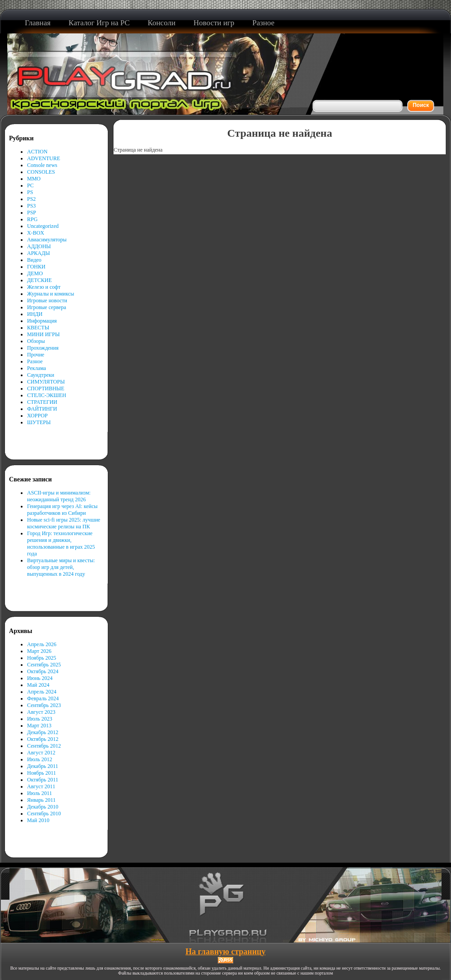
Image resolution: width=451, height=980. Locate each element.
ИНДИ (35, 314)
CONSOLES (41, 172)
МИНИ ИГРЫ (43, 334)
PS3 (31, 206)
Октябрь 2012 (43, 739)
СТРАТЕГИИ (42, 402)
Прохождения (43, 348)
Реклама (37, 368)
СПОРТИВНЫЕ (46, 388)
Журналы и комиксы (51, 294)
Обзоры (36, 341)
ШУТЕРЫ (39, 422)
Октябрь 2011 (43, 780)
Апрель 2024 (42, 692)
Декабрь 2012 (43, 732)
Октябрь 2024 (43, 671)
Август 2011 (41, 786)
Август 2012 (41, 753)
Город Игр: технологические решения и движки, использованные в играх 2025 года (61, 543)
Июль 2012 (40, 759)
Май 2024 (38, 685)
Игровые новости (47, 300)
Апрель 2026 (42, 644)
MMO (34, 179)
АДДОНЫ (39, 246)
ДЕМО (35, 273)
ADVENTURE (44, 158)
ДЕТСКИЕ (39, 280)
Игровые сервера (47, 307)
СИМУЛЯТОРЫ (46, 382)
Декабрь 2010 (43, 807)
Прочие (36, 355)
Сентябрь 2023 (44, 705)
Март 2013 (39, 726)
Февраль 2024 (43, 698)
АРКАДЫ (39, 253)
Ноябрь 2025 (42, 658)
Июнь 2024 (40, 678)
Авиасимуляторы (47, 240)
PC (30, 185)
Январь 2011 (41, 800)
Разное (35, 361)
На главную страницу (225, 952)
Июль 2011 (39, 793)
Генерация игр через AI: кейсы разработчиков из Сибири (62, 510)
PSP (32, 213)
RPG (32, 219)
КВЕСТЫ (38, 328)
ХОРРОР (37, 416)
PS (30, 192)
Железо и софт (44, 287)
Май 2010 (38, 820)
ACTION (37, 152)
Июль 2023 (40, 719)
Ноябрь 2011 (41, 773)
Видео (34, 260)
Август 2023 (41, 712)
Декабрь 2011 (43, 766)
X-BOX (36, 233)
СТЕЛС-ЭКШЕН (47, 395)
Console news (42, 165)
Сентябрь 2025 (44, 665)
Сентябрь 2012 (44, 746)
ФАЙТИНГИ (42, 409)
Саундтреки (41, 375)
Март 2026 (39, 651)
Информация (42, 321)
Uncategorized (43, 226)
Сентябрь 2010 (44, 814)
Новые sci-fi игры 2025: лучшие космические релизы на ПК (64, 523)
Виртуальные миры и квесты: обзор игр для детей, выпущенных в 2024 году (61, 567)
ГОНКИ (36, 267)
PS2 (31, 199)
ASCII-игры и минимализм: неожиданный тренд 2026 (59, 496)
